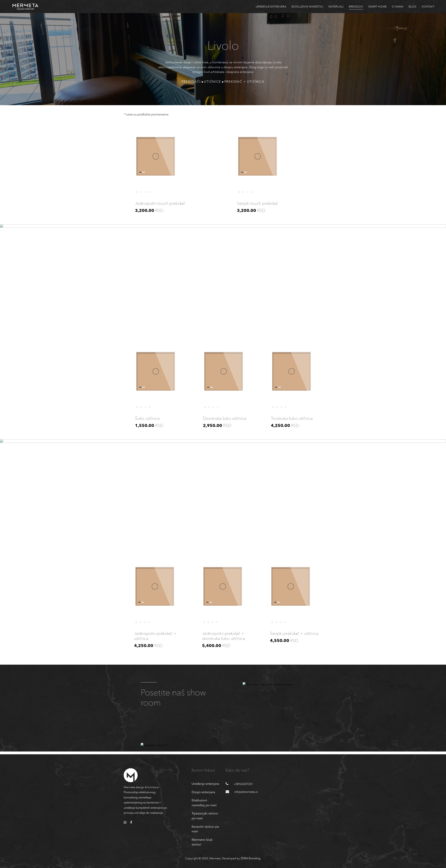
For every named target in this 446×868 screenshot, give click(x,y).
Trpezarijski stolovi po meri (205, 816)
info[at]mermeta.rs (246, 792)
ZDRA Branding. (251, 859)
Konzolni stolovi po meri (205, 829)
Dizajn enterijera (203, 792)
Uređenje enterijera (205, 784)
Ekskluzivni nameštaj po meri (204, 803)
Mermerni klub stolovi (202, 842)
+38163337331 (243, 784)
